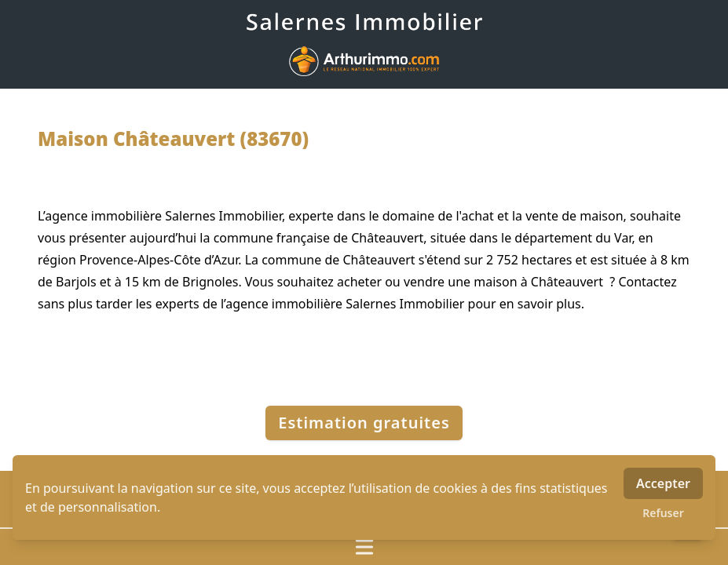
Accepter (663, 483)
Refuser (663, 513)
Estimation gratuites (364, 423)
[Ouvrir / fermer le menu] (364, 547)
